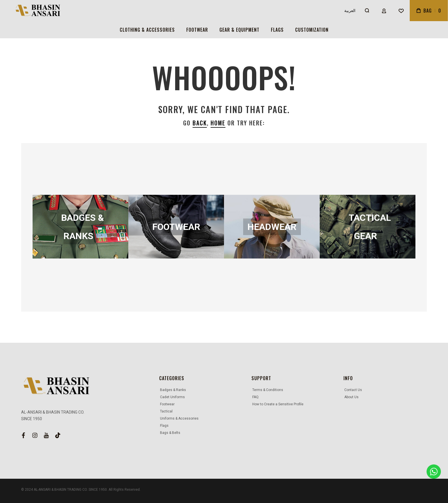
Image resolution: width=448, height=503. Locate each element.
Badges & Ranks (173, 390)
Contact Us (353, 390)
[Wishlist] (401, 11)
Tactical (166, 411)
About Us (351, 397)
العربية (350, 11)
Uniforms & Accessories (179, 418)
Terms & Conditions (268, 390)
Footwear (167, 404)
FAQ (255, 397)
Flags (164, 426)
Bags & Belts (170, 433)
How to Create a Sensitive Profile (278, 404)
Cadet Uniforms (172, 397)
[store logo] (35, 11)
